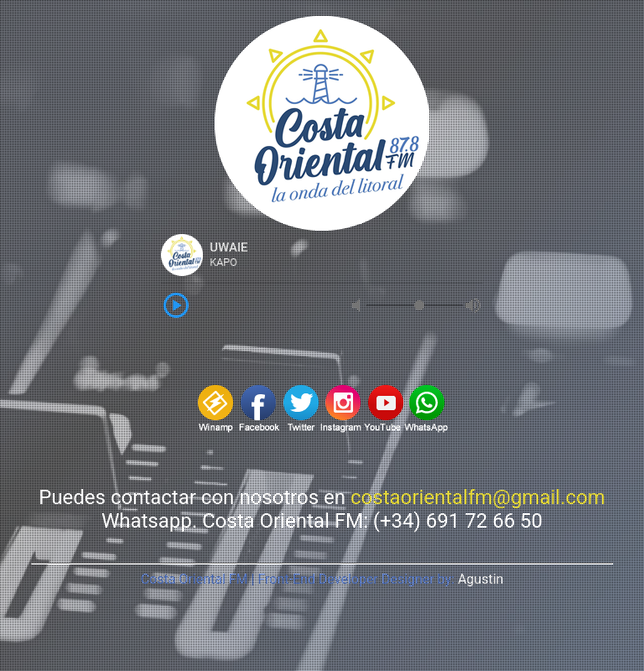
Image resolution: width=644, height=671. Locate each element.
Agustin (480, 579)
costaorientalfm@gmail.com (478, 497)
